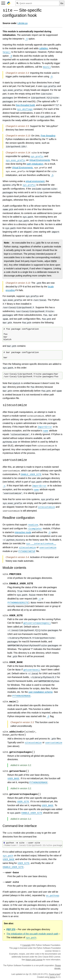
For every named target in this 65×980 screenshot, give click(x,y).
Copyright (26, 945)
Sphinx (53, 977)
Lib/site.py (23, 23)
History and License (34, 960)
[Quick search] (37, 3)
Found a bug (54, 974)
